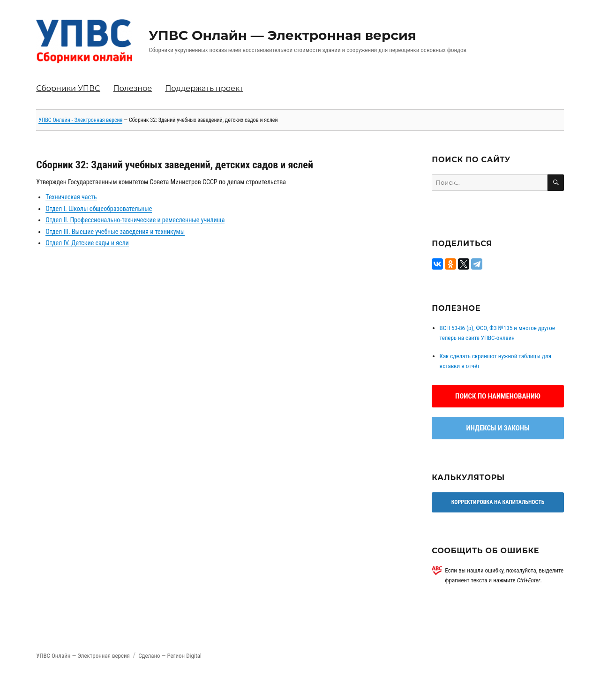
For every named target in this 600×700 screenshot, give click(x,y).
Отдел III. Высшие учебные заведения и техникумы (115, 232)
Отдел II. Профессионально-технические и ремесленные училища (135, 220)
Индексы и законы (498, 428)
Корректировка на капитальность (498, 502)
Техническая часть (71, 197)
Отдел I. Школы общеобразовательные (99, 209)
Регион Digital (184, 656)
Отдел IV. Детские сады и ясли (87, 243)
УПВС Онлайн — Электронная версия (282, 35)
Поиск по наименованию (498, 396)
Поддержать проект (204, 88)
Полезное (132, 88)
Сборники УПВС (68, 88)
